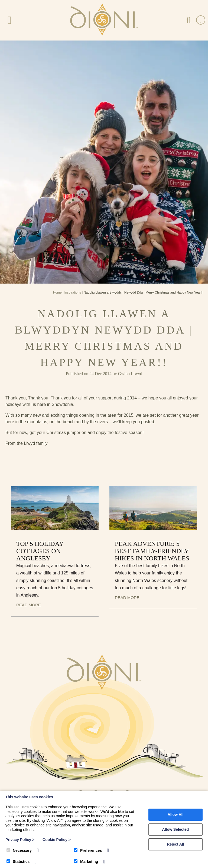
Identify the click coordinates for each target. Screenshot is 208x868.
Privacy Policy (20, 840)
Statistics (18, 862)
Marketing (86, 862)
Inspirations (73, 292)
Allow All (176, 815)
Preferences (88, 850)
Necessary (19, 850)
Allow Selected (176, 829)
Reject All (175, 844)
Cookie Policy (57, 840)
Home (57, 292)
